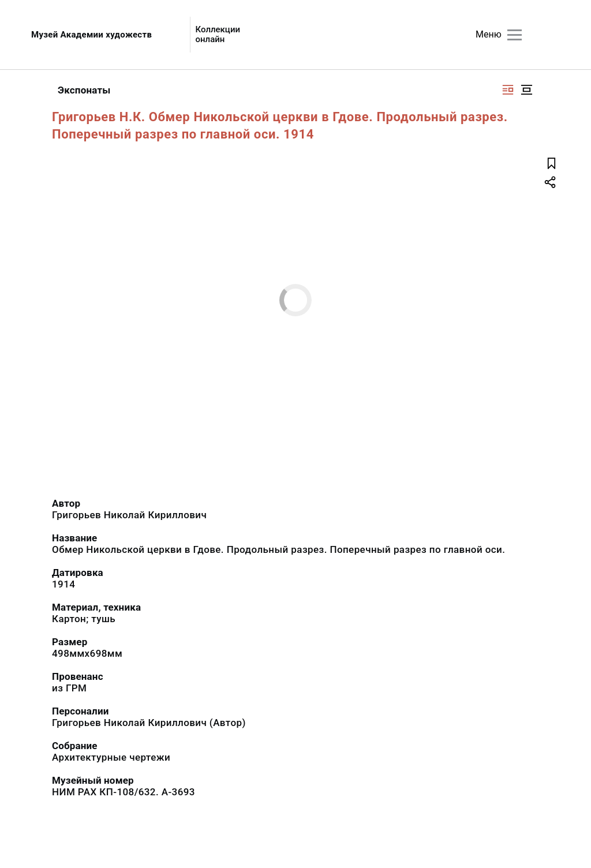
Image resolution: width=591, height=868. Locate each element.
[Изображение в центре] (526, 90)
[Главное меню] (515, 35)
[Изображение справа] (508, 90)
